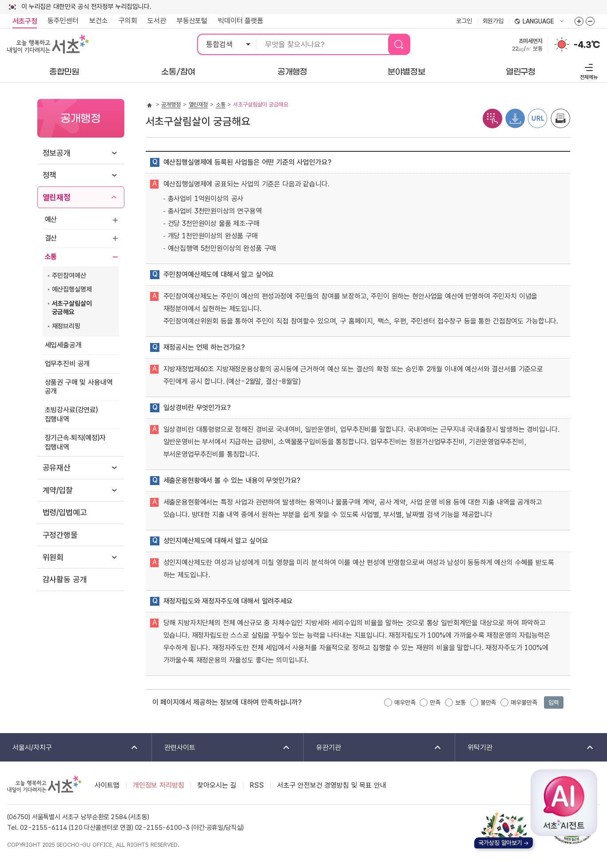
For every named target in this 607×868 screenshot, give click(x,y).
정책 (50, 175)
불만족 (488, 702)
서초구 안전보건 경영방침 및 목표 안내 (332, 785)
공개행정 (171, 105)
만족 (435, 702)
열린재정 (57, 197)
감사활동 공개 (65, 579)
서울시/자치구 (69, 748)
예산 (51, 219)
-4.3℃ (587, 45)
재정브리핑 (66, 326)
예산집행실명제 (72, 289)
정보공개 (57, 153)
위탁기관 (525, 748)
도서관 (157, 21)
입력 (554, 702)
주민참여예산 (69, 276)
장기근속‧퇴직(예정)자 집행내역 (75, 442)
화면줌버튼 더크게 (579, 21)
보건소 (99, 21)
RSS (257, 785)
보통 (460, 702)
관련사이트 (221, 748)
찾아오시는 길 (217, 785)
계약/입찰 (58, 490)
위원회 (53, 557)
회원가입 (493, 21)
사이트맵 (107, 785)
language (539, 22)
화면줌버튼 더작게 (590, 21)
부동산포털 (192, 21)
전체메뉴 (588, 70)
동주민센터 (60, 21)
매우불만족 (524, 702)
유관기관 (373, 748)
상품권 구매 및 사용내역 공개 (79, 387)
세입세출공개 (63, 345)
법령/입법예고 (65, 512)
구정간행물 (60, 535)
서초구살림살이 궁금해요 (72, 308)
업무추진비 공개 (67, 364)
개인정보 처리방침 (159, 785)
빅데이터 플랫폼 (241, 21)
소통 (51, 257)
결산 (51, 238)
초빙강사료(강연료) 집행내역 (71, 414)
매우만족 (405, 702)
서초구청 (25, 21)
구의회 (128, 21)
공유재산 (57, 468)
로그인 (464, 21)
